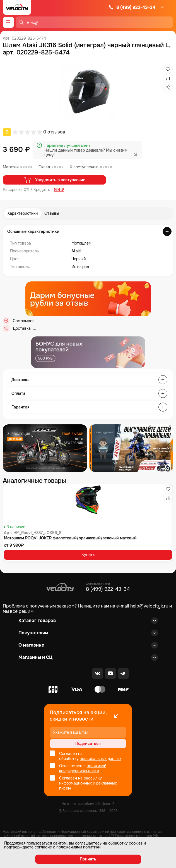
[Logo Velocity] (17, 7)
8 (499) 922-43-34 (132, 7)
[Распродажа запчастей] (45, 448)
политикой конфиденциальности (83, 768)
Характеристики (23, 213)
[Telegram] (123, 673)
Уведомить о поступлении (55, 180)
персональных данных (101, 759)
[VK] (98, 673)
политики (92, 847)
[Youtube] (110, 673)
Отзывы (52, 213)
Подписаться (88, 743)
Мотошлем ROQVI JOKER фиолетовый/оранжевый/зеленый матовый (70, 538)
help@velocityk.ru (149, 606)
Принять (88, 859)
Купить (88, 554)
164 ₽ (59, 190)
